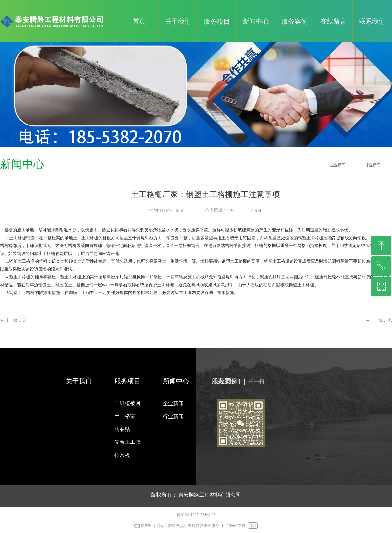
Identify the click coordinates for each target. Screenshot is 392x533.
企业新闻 (338, 165)
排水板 (122, 455)
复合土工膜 (127, 442)
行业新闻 (373, 165)
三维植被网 (127, 403)
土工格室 (125, 416)
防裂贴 (122, 429)
